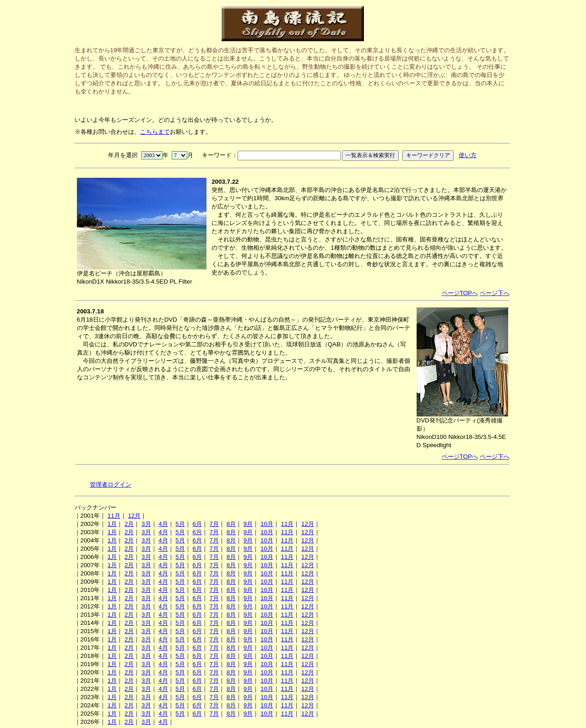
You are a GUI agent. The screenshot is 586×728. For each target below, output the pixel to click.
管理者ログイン (111, 484)
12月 (134, 516)
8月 (231, 524)
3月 (146, 524)
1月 (112, 524)
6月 (197, 524)
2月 (129, 524)
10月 (267, 524)
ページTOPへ (460, 293)
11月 (114, 516)
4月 (163, 524)
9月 (248, 524)
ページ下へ (495, 293)
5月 (180, 524)
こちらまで (155, 132)
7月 (214, 524)
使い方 (468, 155)
